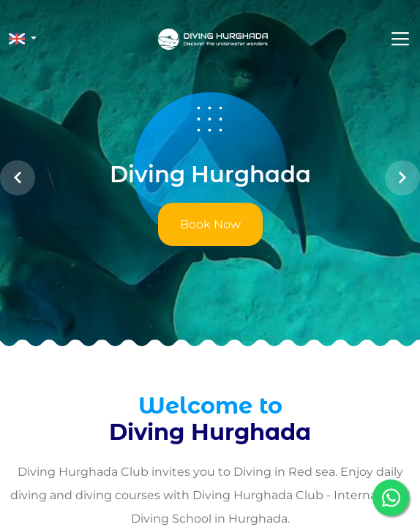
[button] (23, 39)
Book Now (210, 224)
